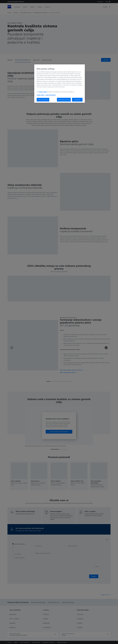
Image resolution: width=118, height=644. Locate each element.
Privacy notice (43, 92)
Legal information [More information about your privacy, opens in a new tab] (51, 95)
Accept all (77, 100)
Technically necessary (64, 100)
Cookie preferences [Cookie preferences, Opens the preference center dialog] (43, 100)
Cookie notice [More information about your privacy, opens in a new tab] (41, 95)
